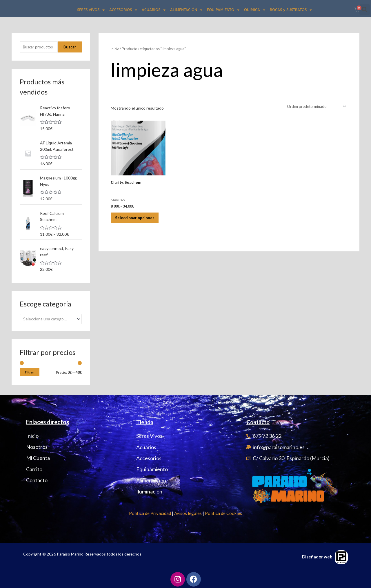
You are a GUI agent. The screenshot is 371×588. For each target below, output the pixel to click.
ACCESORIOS (123, 10)
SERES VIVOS (91, 10)
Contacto (259, 421)
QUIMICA (255, 10)
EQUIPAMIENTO (223, 10)
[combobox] (51, 318)
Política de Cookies (223, 512)
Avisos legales (188, 512)
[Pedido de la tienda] (314, 107)
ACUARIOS (154, 10)
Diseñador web (317, 556)
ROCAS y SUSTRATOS (291, 10)
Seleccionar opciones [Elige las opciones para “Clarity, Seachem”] (129, 223)
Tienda (145, 421)
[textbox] (48, 318)
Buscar (70, 47)
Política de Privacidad (150, 512)
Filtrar (30, 371)
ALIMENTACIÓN (186, 10)
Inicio (115, 49)
